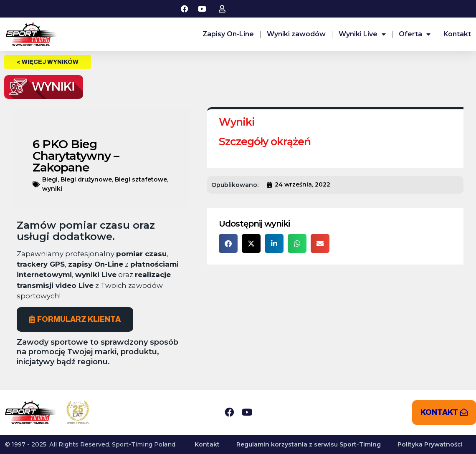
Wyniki (237, 122)
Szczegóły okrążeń (265, 141)
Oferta (415, 34)
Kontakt (457, 34)
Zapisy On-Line (228, 34)
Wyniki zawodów (296, 34)
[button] (228, 243)
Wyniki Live (362, 34)
